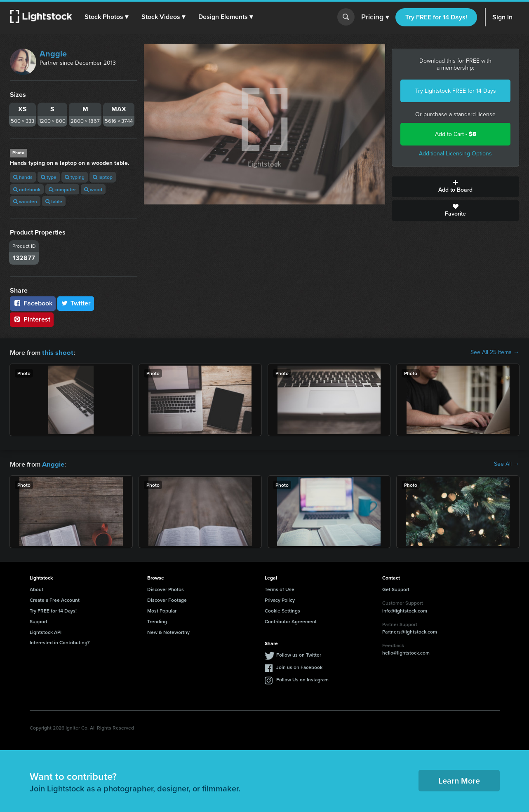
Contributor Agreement (291, 621)
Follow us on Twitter (299, 654)
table (54, 201)
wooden (25, 201)
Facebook (33, 303)
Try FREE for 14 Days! (436, 17)
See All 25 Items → (495, 352)
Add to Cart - (456, 134)
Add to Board (455, 187)
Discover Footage (167, 599)
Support (39, 621)
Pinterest (32, 319)
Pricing (375, 17)
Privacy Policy (280, 599)
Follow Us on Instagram (302, 679)
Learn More (459, 780)
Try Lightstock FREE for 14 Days (456, 91)
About (36, 588)
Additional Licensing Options (455, 154)
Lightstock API (46, 631)
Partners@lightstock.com (410, 631)
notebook (27, 189)
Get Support (396, 588)
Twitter (76, 303)
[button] (107, 17)
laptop (103, 177)
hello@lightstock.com (406, 652)
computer (62, 189)
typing (75, 177)
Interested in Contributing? (60, 642)
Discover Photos (166, 588)
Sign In (502, 17)
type (49, 177)
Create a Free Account (55, 599)
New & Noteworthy (168, 631)
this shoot (56, 352)
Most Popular (162, 610)
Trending (157, 621)
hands (23, 177)
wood (93, 189)
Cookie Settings (282, 610)
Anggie (53, 54)
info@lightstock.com (405, 610)
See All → (507, 464)
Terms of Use (280, 588)
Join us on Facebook (299, 666)
